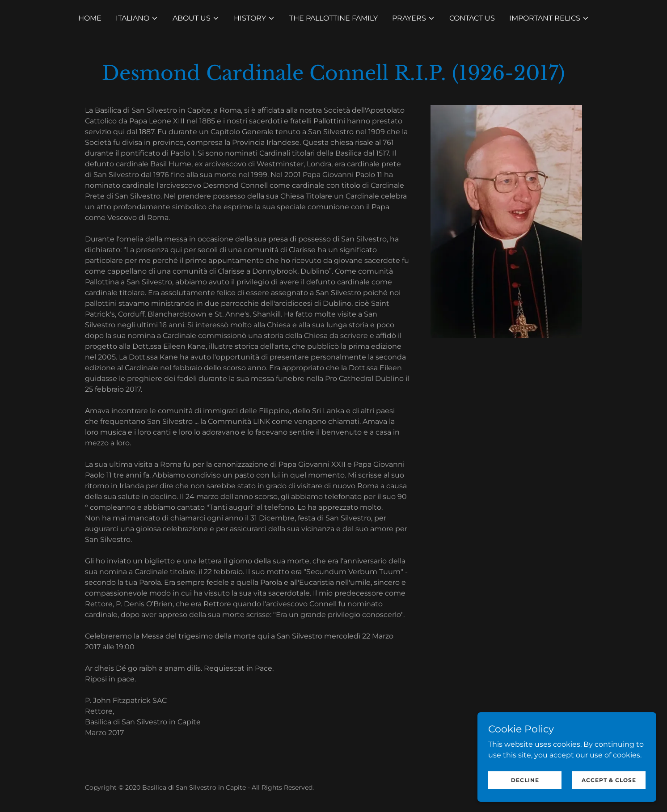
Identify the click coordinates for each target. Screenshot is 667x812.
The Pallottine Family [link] (333, 18)
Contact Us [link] (472, 18)
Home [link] (90, 18)
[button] (137, 18)
